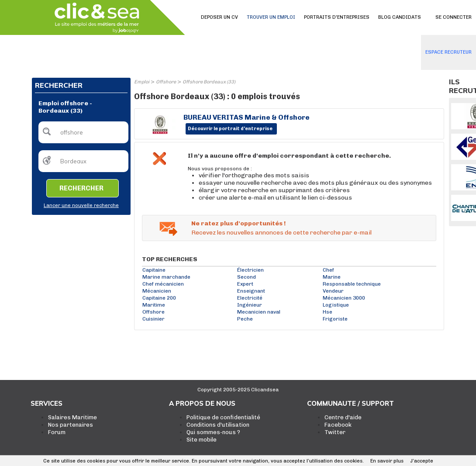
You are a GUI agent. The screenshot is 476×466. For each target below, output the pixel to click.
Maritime (154, 305)
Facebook (338, 425)
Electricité (250, 298)
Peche (245, 319)
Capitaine (154, 270)
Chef (328, 270)
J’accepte (422, 461)
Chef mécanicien (163, 284)
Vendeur (333, 291)
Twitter (335, 432)
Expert (245, 284)
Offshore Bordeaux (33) (209, 82)
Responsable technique (352, 284)
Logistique (336, 305)
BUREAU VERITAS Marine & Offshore (247, 117)
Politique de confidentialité (223, 417)
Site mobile (202, 440)
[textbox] (83, 132)
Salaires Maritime (72, 417)
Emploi (142, 82)
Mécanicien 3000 (344, 298)
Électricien (250, 270)
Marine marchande (166, 277)
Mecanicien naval (259, 312)
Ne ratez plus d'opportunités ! (238, 223)
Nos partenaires (71, 425)
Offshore (166, 82)
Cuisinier (153, 319)
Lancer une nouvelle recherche (81, 205)
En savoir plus (387, 461)
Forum (57, 432)
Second (247, 277)
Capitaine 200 (159, 298)
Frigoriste (335, 319)
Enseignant (251, 291)
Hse (328, 312)
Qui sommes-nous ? (213, 432)
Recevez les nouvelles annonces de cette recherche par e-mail (281, 233)
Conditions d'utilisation (218, 425)
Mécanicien (157, 291)
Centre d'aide (343, 417)
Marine (332, 277)
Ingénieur (250, 305)
